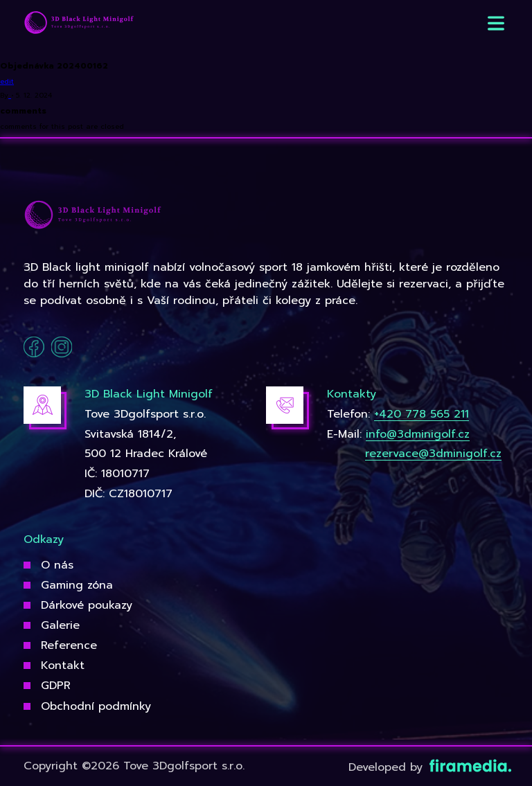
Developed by (428, 767)
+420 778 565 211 (422, 414)
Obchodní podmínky (96, 706)
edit (7, 81)
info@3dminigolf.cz (418, 434)
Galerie (60, 625)
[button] (496, 23)
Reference (69, 645)
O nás (57, 565)
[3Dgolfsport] (79, 23)
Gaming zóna (77, 585)
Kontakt (63, 666)
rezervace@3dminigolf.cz (433, 454)
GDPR (56, 686)
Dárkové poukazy (87, 605)
